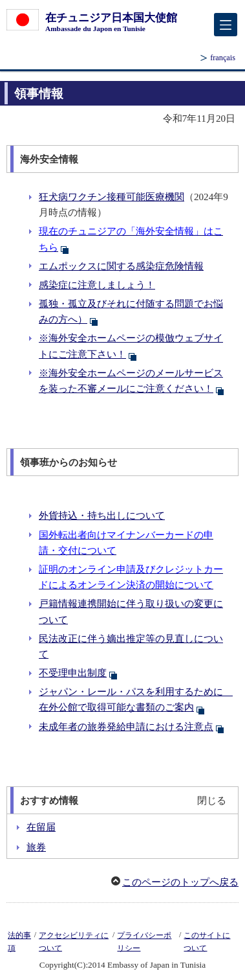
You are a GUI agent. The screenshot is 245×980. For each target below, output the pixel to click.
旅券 (36, 847)
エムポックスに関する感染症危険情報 (121, 266)
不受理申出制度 (78, 673)
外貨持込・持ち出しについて (102, 516)
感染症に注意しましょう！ (97, 285)
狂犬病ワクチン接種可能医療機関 (112, 197)
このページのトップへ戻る (180, 882)
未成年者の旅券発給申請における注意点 (132, 727)
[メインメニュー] (226, 25)
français (223, 58)
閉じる (212, 801)
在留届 (41, 827)
